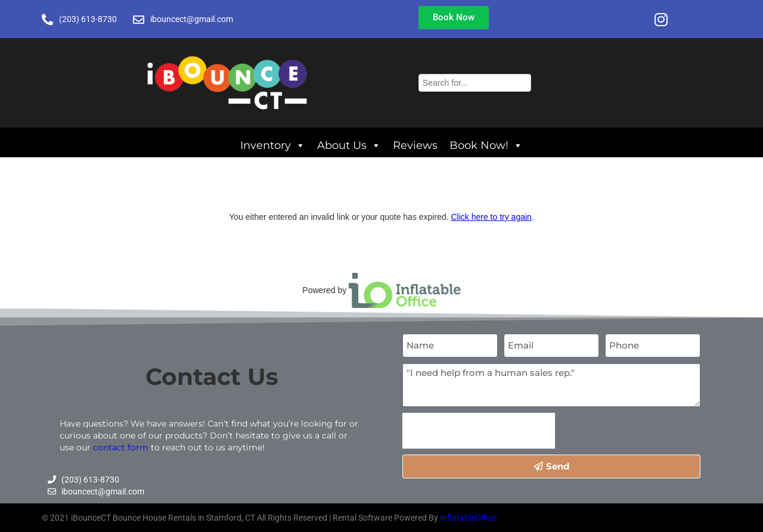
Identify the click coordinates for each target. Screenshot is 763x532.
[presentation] (479, 431)
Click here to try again (491, 217)
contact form (121, 447)
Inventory (273, 145)
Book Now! (486, 145)
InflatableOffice (468, 518)
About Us (349, 145)
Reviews (415, 145)
